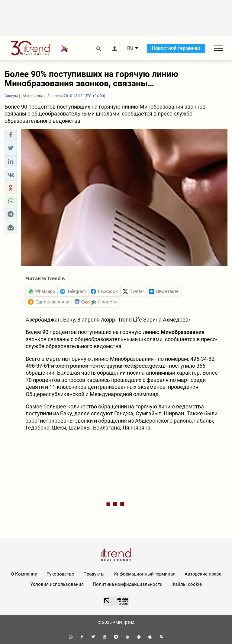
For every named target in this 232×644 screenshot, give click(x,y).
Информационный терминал (145, 574)
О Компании (24, 574)
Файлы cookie (187, 584)
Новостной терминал (176, 48)
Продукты (94, 574)
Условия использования (57, 584)
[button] (11, 135)
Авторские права (203, 574)
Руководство (60, 574)
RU (130, 48)
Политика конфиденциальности (128, 584)
